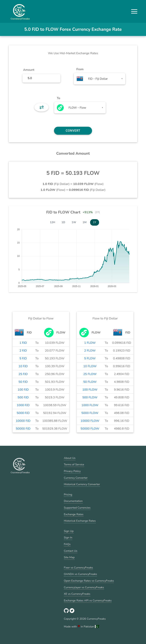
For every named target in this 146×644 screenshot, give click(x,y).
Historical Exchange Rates (80, 521)
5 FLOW (90, 358)
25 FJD (23, 374)
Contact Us (71, 551)
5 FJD (23, 358)
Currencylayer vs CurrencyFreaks (84, 587)
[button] (134, 11)
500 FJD (23, 397)
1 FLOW (90, 343)
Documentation (73, 501)
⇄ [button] (42, 107)
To (59, 98)
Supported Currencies (77, 508)
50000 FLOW (90, 429)
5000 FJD (23, 413)
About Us (70, 458)
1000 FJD (23, 405)
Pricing (68, 494)
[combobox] (100, 79)
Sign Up (69, 531)
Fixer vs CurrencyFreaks (78, 568)
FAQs (67, 544)
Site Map (69, 557)
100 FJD (23, 390)
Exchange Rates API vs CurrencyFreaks (88, 600)
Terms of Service (74, 464)
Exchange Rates (74, 514)
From (80, 69)
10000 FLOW (90, 421)
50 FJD (23, 382)
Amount (29, 70)
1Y (95, 222)
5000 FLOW (90, 413)
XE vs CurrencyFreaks (77, 594)
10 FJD (23, 366)
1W (74, 222)
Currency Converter (76, 478)
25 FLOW (90, 374)
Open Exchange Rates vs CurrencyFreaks (89, 581)
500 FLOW (90, 397)
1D (63, 222)
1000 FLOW (90, 405)
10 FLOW (90, 366)
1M (85, 222)
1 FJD (23, 343)
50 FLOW (90, 382)
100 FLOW (90, 390)
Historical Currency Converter (82, 484)
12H (52, 222)
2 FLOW (90, 351)
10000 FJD (23, 421)
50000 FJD (23, 429)
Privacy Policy (72, 471)
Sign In (68, 537)
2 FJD (23, 351)
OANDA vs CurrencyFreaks (80, 574)
